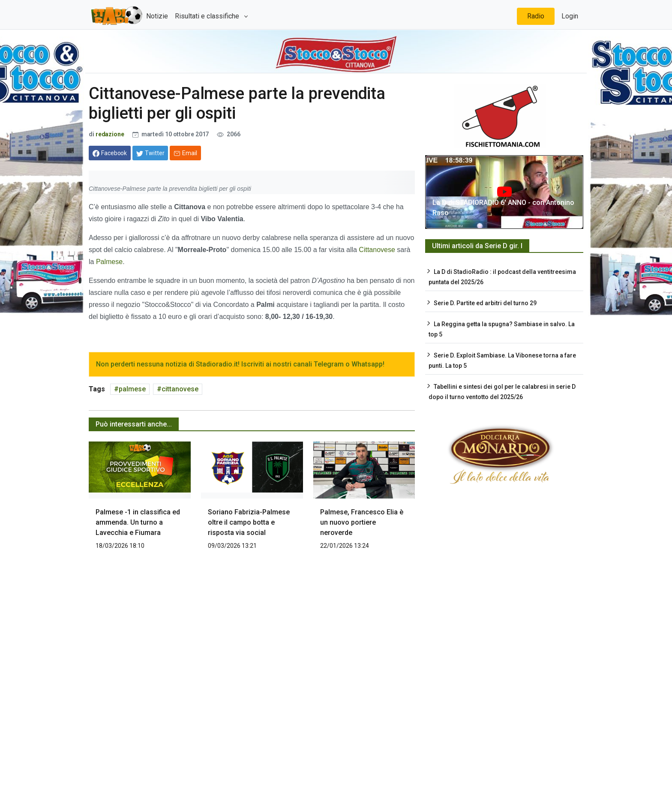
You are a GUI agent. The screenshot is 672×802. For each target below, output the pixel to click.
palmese (132, 389)
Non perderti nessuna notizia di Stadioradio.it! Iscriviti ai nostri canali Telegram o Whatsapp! (240, 364)
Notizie (157, 16)
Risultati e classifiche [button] (208, 16)
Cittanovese (377, 250)
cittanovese (180, 389)
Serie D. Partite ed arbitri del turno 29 (485, 303)
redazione (110, 134)
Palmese (109, 262)
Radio (536, 16)
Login (570, 16)
